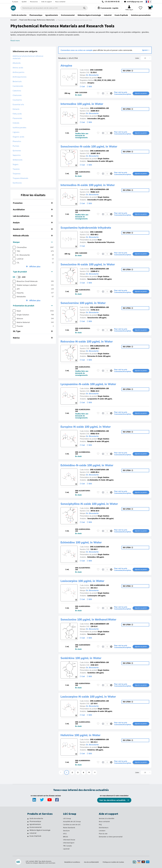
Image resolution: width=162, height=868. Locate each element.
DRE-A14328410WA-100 (99, 189)
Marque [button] (33, 242)
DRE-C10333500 (96, 70)
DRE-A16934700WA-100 (99, 662)
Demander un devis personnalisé (111, 837)
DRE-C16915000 (96, 232)
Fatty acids (17, 114)
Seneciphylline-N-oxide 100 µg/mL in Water (89, 504)
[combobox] (54, 8)
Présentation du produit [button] (33, 306)
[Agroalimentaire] (28, 825)
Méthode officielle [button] (33, 236)
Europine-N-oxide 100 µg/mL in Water (86, 427)
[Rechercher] (84, 8)
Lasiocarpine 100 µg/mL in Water (82, 581)
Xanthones (17, 183)
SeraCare (66, 831)
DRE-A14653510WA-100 (99, 388)
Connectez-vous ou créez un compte (77, 50)
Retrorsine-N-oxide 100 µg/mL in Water (87, 341)
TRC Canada (67, 846)
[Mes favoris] (141, 8)
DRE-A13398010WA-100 (99, 431)
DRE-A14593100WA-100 (99, 585)
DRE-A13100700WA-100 (99, 547)
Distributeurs (104, 828)
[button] (111, 93)
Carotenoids (18, 86)
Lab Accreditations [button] (33, 216)
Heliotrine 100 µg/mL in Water (80, 735)
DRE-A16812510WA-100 (99, 346)
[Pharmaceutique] (28, 822)
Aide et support (47, 2)
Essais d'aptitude (35, 836)
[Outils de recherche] (28, 819)
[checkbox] (14, 247)
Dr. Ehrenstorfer (92, 75)
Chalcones (17, 95)
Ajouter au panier (141, 93)
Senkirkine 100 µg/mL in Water (81, 658)
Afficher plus (35, 266)
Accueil (14, 20)
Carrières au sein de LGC (72, 824)
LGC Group (67, 818)
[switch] (19, 277)
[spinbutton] (107, 93)
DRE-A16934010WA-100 (99, 269)
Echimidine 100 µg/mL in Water (81, 542)
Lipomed (66, 849)
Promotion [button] (33, 203)
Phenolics (17, 141)
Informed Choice (69, 840)
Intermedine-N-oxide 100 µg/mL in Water (88, 185)
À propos (15, 2)
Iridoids (16, 123)
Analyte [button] (33, 223)
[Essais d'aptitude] (28, 836)
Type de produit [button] (33, 272)
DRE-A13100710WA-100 (99, 470)
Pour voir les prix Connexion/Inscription (123, 93)
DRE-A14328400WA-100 (99, 108)
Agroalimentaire (35, 824)
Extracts (16, 109)
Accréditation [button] (33, 209)
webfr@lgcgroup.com (135, 2)
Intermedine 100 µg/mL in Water (82, 104)
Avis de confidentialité (91, 862)
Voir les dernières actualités (113, 800)
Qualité (24, 2)
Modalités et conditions (72, 862)
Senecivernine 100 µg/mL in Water (83, 303)
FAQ (100, 824)
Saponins (17, 155)
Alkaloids (17, 63)
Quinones (17, 151)
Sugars (16, 164)
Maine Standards (69, 828)
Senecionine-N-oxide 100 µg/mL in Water (88, 264)
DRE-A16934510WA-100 (99, 151)
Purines (16, 146)
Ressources (34, 2)
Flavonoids (17, 118)
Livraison (102, 831)
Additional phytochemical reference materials (28, 57)
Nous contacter (60, 2)
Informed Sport (69, 843)
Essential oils (18, 104)
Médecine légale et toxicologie (40, 830)
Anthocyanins (19, 72)
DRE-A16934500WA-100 (99, 307)
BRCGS (66, 837)
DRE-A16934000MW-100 (100, 624)
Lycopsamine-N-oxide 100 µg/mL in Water (88, 384)
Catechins (17, 91)
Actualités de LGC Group (72, 821)
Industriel (33, 833)
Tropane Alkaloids (20, 178)
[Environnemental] (28, 828)
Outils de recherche (36, 818)
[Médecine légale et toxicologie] (28, 830)
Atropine (66, 66)
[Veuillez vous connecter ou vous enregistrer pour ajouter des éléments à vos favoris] (98, 93)
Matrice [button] (33, 338)
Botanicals (17, 81)
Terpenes (17, 174)
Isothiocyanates (20, 128)
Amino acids (18, 68)
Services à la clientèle (107, 818)
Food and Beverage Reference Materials (37, 20)
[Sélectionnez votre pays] (148, 2)
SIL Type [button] (33, 331)
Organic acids (19, 137)
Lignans (16, 132)
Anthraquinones (20, 77)
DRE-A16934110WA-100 (99, 508)
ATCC (65, 834)
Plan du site (103, 834)
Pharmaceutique (35, 821)
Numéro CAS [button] (33, 229)
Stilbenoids (18, 160)
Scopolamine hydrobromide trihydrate (86, 228)
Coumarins (17, 100)
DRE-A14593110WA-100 (99, 701)
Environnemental (36, 827)
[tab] (33, 203)
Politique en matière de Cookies (113, 862)
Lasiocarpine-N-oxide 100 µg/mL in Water (88, 697)
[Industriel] (28, 833)
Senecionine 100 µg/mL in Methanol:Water (88, 619)
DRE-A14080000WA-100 (99, 740)
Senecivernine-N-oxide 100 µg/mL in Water (89, 146)
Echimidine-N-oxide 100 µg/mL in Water (87, 465)
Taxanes (16, 169)
